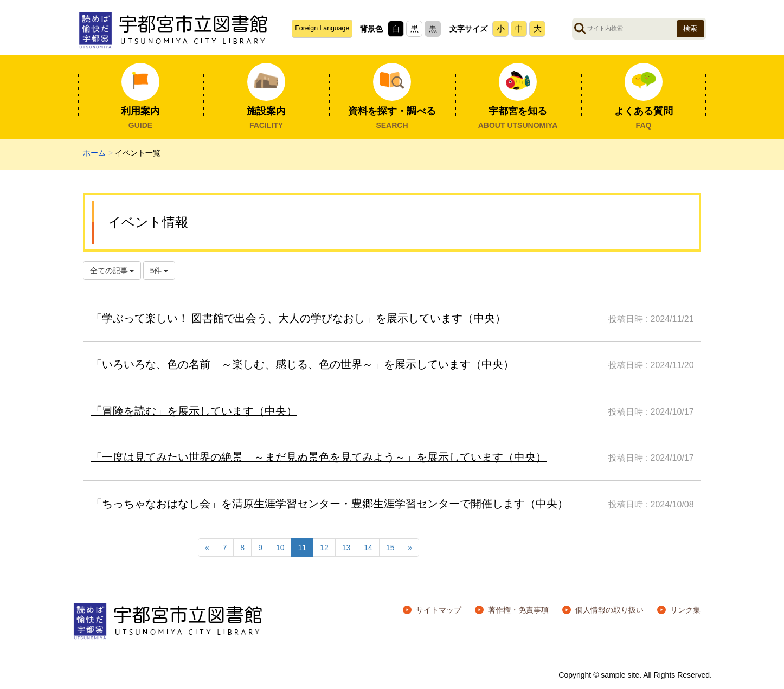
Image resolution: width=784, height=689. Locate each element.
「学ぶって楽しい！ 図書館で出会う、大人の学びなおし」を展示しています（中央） (298, 318)
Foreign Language (322, 28)
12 (324, 548)
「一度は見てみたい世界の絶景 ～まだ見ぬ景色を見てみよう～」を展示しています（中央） (319, 457)
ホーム (94, 153)
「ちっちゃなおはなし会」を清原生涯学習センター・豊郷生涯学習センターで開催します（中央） (330, 504)
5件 (159, 271)
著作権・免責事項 (518, 610)
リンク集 (685, 610)
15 (390, 548)
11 (303, 548)
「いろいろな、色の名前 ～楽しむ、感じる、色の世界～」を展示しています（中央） (303, 364)
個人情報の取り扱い (609, 610)
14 (368, 548)
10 (280, 548)
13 (346, 548)
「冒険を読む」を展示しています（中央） (194, 411)
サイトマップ (439, 610)
